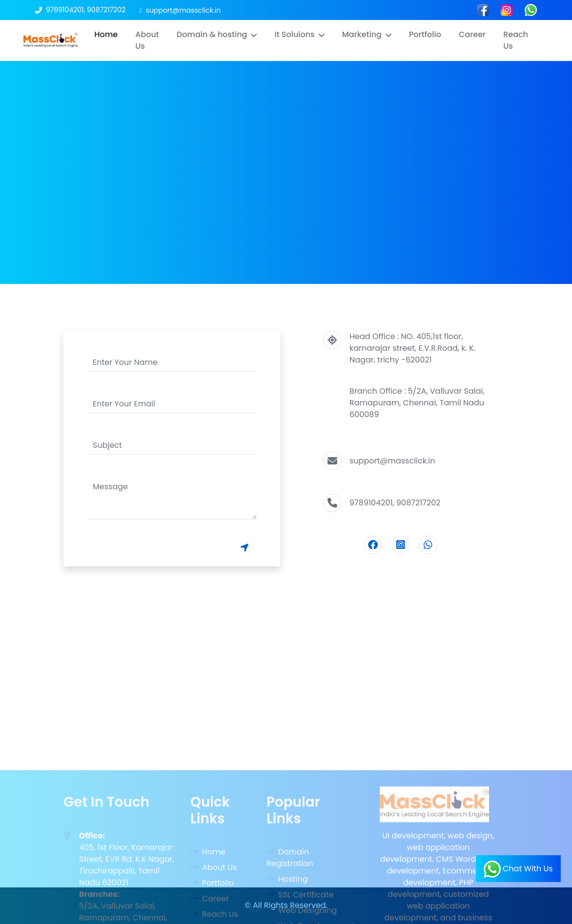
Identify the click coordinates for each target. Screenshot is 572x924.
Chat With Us (518, 869)
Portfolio (425, 34)
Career (472, 34)
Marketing (362, 34)
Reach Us (516, 40)
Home (106, 34)
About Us (147, 40)
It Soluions (294, 34)
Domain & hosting (212, 34)
